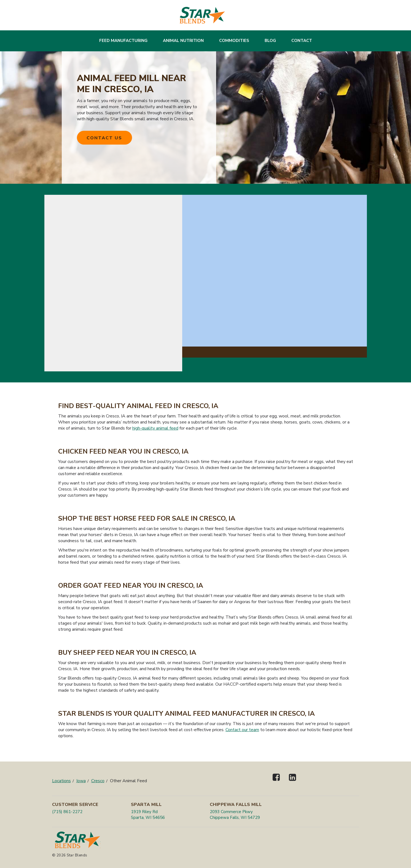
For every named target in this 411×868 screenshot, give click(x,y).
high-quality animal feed (155, 428)
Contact (302, 41)
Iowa (81, 781)
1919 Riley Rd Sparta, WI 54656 (148, 815)
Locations (61, 781)
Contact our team (242, 730)
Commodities (234, 41)
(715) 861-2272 (67, 812)
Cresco (98, 781)
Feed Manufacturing (123, 41)
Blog (270, 41)
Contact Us (104, 138)
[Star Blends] (202, 15)
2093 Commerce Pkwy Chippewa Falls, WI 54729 (235, 815)
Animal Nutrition (183, 41)
